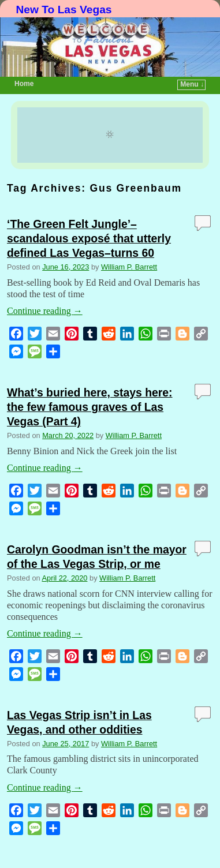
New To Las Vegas (64, 10)
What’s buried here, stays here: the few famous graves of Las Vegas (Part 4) (90, 407)
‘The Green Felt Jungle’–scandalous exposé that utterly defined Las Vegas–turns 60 (89, 238)
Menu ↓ (192, 84)
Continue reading (45, 311)
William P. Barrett (129, 267)
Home (24, 84)
